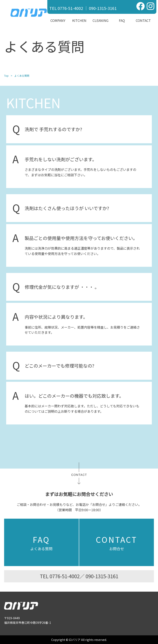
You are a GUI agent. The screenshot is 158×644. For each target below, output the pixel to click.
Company (58, 20)
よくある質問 (41, 542)
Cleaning (100, 20)
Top (6, 76)
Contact (143, 20)
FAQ (122, 20)
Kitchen (79, 20)
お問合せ (117, 542)
